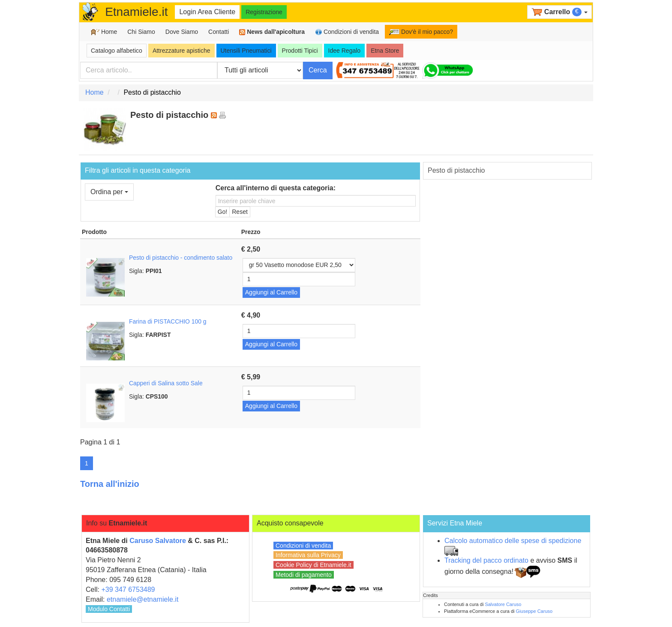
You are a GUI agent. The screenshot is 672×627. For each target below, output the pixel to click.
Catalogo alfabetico (117, 51)
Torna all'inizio (110, 484)
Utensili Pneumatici (246, 51)
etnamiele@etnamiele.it (142, 599)
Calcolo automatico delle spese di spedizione (513, 541)
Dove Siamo (182, 32)
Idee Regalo (345, 51)
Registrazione (264, 12)
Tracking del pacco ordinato (486, 560)
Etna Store (385, 51)
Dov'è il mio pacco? (421, 32)
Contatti (219, 32)
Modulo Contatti (109, 609)
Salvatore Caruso (503, 604)
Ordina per (109, 192)
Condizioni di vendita (347, 32)
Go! (223, 212)
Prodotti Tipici (300, 51)
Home (104, 32)
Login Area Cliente (207, 12)
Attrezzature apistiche (181, 51)
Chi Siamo (141, 32)
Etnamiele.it (136, 12)
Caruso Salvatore (158, 541)
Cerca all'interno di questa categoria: (276, 188)
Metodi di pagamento (304, 575)
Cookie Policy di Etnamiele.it (313, 565)
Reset (240, 212)
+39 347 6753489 (128, 589)
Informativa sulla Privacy (308, 555)
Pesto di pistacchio (456, 170)
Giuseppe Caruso (534, 611)
